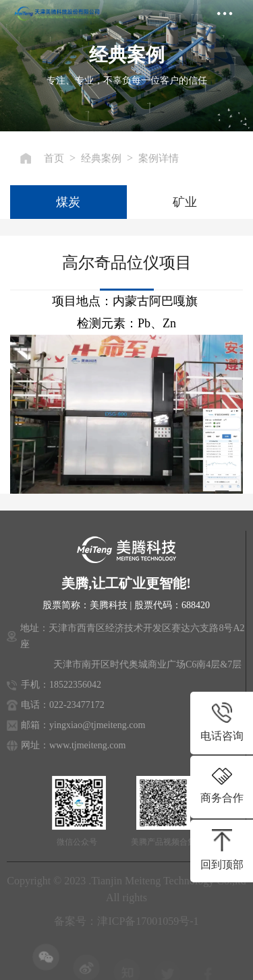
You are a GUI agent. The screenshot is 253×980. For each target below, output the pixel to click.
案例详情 (159, 158)
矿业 (185, 202)
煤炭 (68, 202)
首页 (54, 158)
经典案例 (101, 158)
